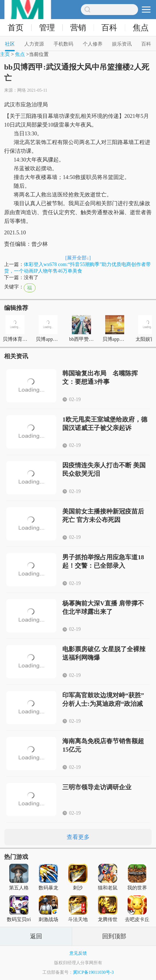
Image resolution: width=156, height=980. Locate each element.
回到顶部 (114, 936)
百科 (109, 28)
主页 (5, 54)
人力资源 (34, 44)
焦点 (141, 28)
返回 (36, 936)
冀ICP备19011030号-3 (93, 972)
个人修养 (93, 44)
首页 (16, 28)
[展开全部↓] (78, 258)
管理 (47, 28)
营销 (78, 28)
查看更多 (78, 837)
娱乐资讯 (122, 44)
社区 (10, 44)
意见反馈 (78, 953)
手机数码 (63, 44)
